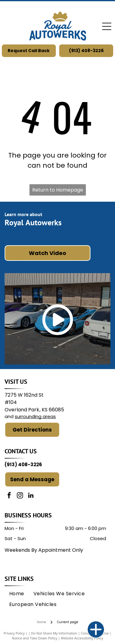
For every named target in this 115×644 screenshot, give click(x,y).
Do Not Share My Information (54, 633)
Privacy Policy (14, 633)
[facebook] (9, 496)
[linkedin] (31, 496)
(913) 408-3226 (23, 465)
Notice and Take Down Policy (35, 638)
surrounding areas (35, 416)
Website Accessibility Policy (82, 638)
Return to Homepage (58, 190)
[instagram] (20, 496)
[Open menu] (107, 26)
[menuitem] (17, 594)
